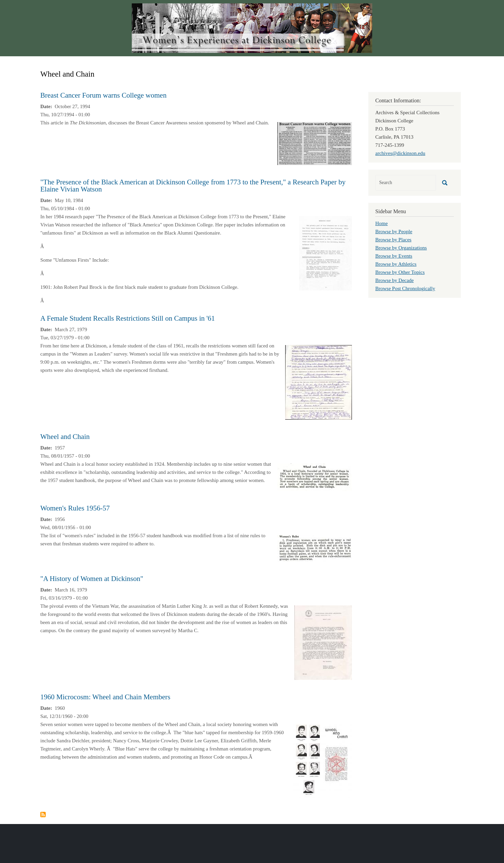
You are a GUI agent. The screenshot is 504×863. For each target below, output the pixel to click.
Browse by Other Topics (400, 272)
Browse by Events (394, 256)
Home (382, 223)
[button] (315, 143)
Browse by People (394, 232)
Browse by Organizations (401, 248)
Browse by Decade (394, 280)
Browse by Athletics (396, 264)
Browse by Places (393, 240)
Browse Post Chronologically (405, 288)
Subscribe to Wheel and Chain (43, 815)
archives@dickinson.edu (400, 153)
